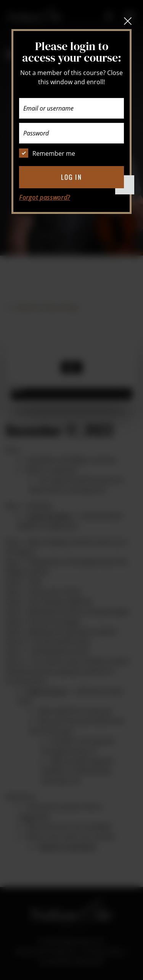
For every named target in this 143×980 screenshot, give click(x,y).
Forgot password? (45, 197)
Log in (71, 177)
